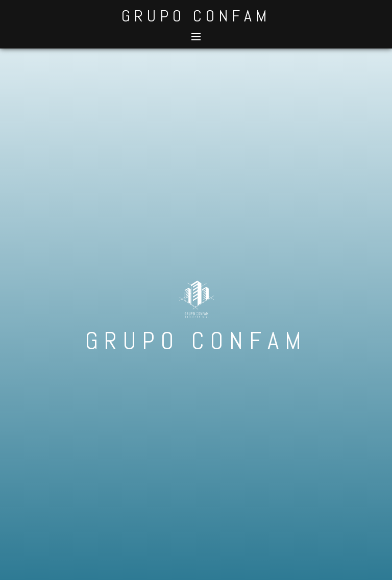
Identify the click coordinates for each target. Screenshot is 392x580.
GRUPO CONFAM (196, 16)
